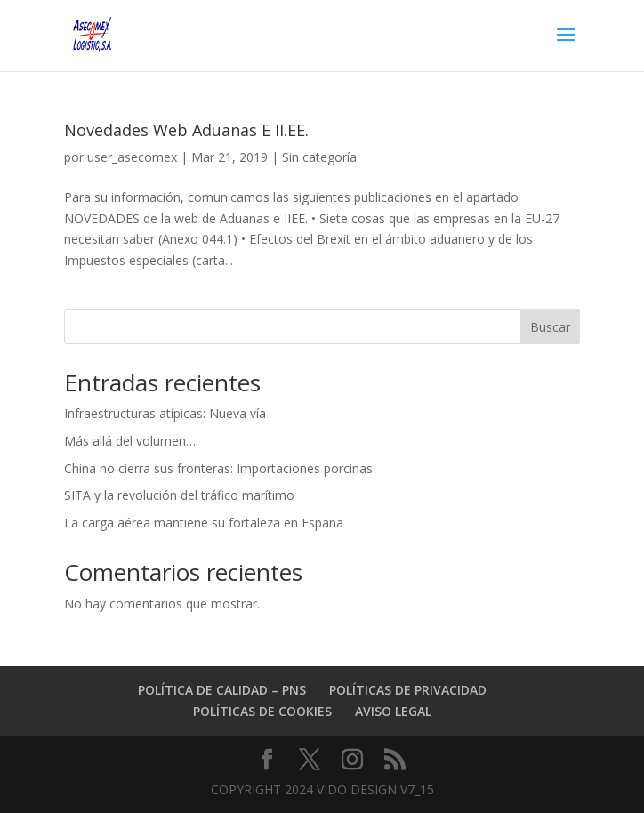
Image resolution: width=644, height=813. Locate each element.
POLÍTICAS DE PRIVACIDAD (408, 690)
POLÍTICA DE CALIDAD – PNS (222, 690)
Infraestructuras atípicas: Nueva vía (165, 413)
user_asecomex (132, 157)
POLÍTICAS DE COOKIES (262, 711)
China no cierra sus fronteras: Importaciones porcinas (218, 468)
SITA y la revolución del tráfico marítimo (179, 495)
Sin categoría (319, 157)
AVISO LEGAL (393, 711)
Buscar (550, 327)
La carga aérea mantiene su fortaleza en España (204, 523)
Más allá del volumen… (130, 441)
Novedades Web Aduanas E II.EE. (186, 130)
